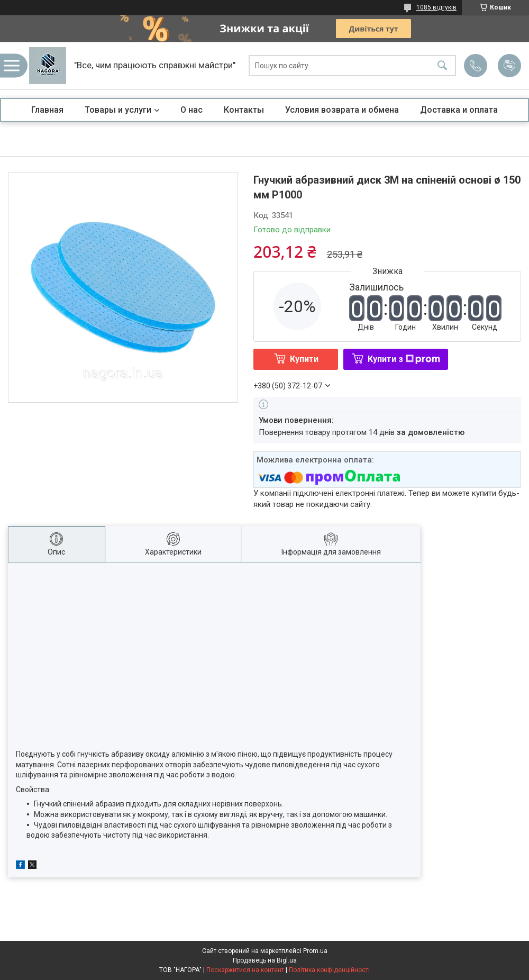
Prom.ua (315, 951)
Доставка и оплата (459, 110)
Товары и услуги (118, 110)
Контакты (244, 110)
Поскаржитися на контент (245, 970)
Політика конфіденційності (329, 970)
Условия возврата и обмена (342, 110)
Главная (47, 110)
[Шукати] (442, 66)
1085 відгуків (436, 7)
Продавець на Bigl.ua (265, 960)
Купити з (404, 359)
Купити (304, 359)
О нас (191, 110)
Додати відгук (509, 66)
